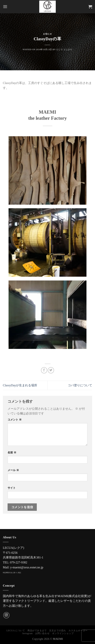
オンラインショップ (63, 633)
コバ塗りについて (80, 385)
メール (13, 470)
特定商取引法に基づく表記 (12, 573)
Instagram (27, 633)
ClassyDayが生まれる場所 (20, 385)
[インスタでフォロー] (6, 615)
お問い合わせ (42, 633)
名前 (12, 452)
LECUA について (16, 631)
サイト (12, 488)
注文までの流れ (57, 631)
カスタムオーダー (78, 631)
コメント (15, 420)
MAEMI (58, 639)
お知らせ (47, 34)
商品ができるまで (37, 631)
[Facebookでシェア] (44, 370)
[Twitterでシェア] (51, 370)
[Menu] (5, 7)
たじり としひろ (64, 49)
